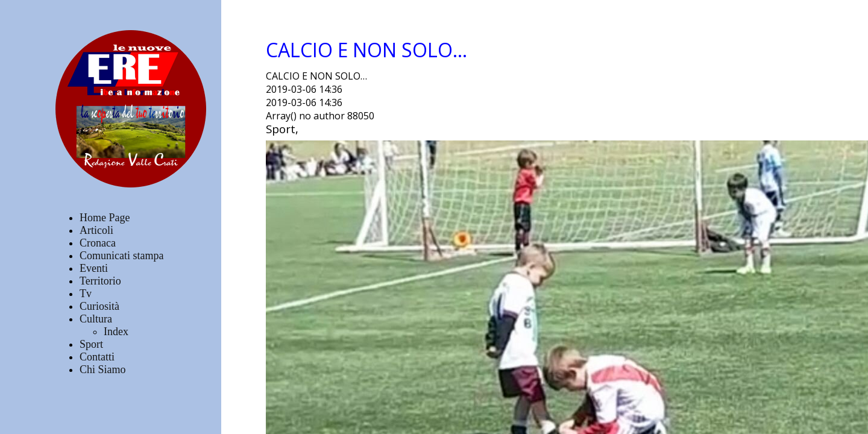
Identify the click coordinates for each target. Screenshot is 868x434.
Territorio (100, 281)
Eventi (94, 268)
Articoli (96, 230)
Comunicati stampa (121, 256)
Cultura (96, 319)
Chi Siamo (103, 370)
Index (116, 332)
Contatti (97, 357)
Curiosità (99, 306)
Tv (86, 294)
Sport (91, 344)
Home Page (105, 218)
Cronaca (98, 243)
